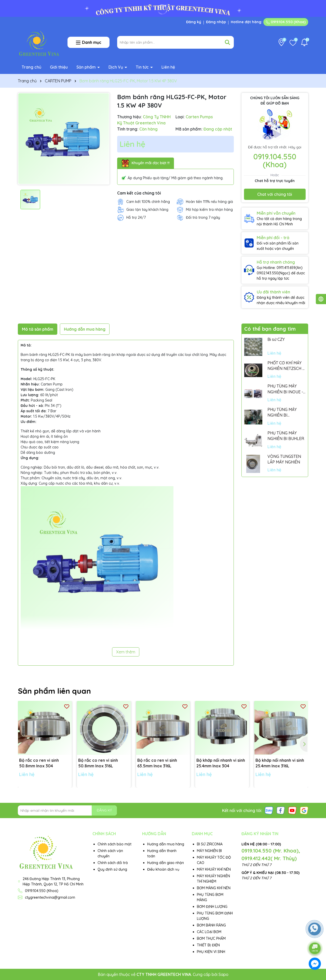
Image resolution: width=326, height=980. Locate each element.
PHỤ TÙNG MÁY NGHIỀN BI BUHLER (286, 436)
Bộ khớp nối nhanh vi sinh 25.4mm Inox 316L (280, 763)
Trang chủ (31, 67)
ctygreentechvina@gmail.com (50, 897)
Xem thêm (126, 652)
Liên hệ (168, 67)
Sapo (223, 974)
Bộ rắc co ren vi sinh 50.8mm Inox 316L (98, 763)
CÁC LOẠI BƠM (209, 932)
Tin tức (143, 67)
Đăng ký (194, 22)
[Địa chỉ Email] (67, 810)
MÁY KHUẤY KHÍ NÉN (214, 869)
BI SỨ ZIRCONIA (210, 844)
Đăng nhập (216, 22)
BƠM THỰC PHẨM (211, 938)
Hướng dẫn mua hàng (166, 844)
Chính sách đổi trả (113, 863)
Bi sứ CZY (276, 339)
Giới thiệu (59, 67)
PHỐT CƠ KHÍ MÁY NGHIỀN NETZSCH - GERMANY (286, 366)
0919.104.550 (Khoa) (286, 22)
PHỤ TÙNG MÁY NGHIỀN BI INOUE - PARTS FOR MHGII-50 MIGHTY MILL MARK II (285, 389)
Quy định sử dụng (112, 869)
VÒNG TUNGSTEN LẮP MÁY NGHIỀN (284, 459)
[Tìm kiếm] (227, 42)
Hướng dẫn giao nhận (166, 863)
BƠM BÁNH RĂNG (211, 925)
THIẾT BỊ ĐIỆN (208, 945)
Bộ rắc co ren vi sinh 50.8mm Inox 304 (39, 763)
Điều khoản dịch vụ (163, 869)
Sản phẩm (87, 67)
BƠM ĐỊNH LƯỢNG (212, 907)
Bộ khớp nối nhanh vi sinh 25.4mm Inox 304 (221, 763)
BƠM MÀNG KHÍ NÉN (214, 888)
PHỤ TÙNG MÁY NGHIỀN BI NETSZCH (282, 412)
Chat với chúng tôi (275, 194)
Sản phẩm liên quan (54, 691)
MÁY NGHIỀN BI (209, 851)
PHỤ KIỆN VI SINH (211, 952)
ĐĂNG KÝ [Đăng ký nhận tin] (104, 810)
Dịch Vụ (116, 67)
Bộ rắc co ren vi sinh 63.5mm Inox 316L (157, 763)
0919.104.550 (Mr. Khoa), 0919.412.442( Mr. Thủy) (271, 854)
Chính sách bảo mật (114, 844)
